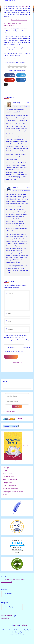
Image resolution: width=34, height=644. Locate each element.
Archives (4, 589)
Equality (5, 471)
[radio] (9, 67)
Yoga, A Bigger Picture (9, 486)
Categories (5, 603)
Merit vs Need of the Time (11, 480)
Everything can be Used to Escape (13, 492)
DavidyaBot (19, 419)
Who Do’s (25, 6)
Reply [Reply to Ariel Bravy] (28, 103)
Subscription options (9, 412)
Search (5, 381)
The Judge (6, 468)
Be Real (5, 495)
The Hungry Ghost (8, 477)
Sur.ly (21, 549)
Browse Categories (7, 616)
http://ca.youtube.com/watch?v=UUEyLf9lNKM (13, 24)
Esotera (16, 625)
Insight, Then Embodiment (11, 489)
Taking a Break (7, 483)
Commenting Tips (17, 363)
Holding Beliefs (7, 474)
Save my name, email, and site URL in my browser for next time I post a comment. (15, 336)
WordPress (24, 625)
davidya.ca (17, 546)
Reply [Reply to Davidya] (28, 188)
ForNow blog (5, 618)
